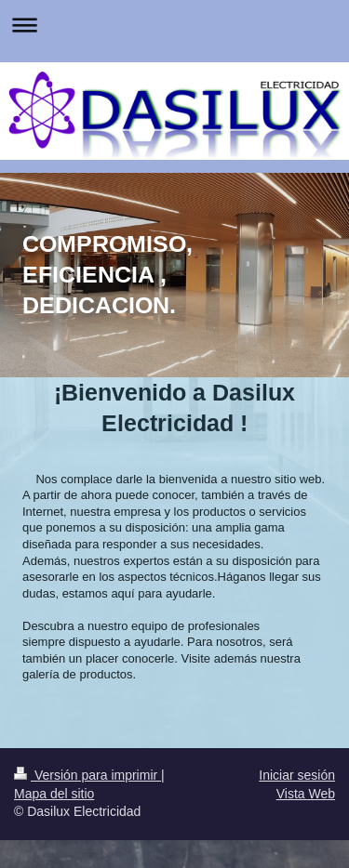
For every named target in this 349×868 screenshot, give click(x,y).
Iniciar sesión (297, 775)
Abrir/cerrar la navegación (174, 25)
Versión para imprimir (87, 775)
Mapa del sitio (54, 794)
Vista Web (306, 794)
